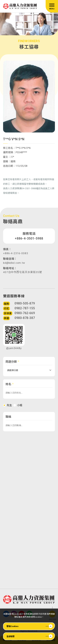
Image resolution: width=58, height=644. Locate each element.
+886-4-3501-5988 (29, 241)
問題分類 (11, 364)
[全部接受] (29, 636)
